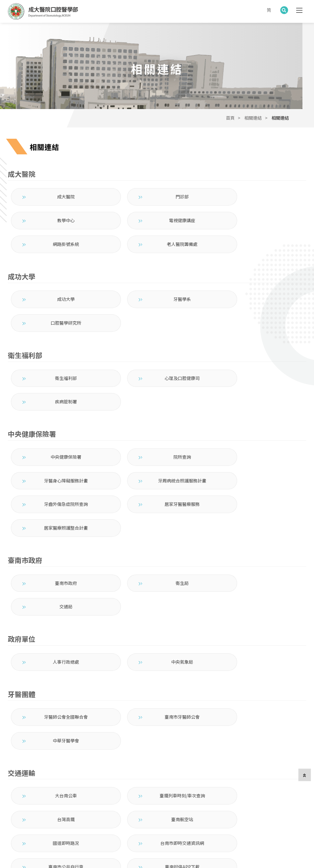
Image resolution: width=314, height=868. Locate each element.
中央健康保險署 (57, 392)
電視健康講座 (57, 227)
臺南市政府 (57, 494)
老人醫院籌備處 (256, 227)
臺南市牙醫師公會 (157, 605)
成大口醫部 (22, 816)
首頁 (230, 124)
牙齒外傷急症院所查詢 (157, 416)
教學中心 (256, 203)
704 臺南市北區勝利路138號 (203, 796)
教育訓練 (114, 816)
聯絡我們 (182, 816)
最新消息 (47, 816)
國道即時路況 (157, 683)
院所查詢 (157, 392)
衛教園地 (137, 816)
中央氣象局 (157, 550)
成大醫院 (57, 203)
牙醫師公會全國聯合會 (57, 605)
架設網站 (87, 854)
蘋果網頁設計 (65, 854)
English (226, 816)
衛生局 (157, 494)
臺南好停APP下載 (157, 707)
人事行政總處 (57, 550)
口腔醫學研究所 (256, 282)
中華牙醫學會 (256, 605)
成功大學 (57, 282)
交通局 (256, 494)
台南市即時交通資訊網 (256, 683)
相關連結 (253, 124)
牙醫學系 (157, 282)
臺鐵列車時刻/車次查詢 (157, 660)
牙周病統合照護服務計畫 (57, 416)
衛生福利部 (57, 337)
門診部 (157, 203)
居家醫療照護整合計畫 (57, 439)
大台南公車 (57, 660)
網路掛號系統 (157, 227)
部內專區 (204, 816)
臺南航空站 (57, 683)
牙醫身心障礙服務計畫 (256, 392)
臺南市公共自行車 (57, 707)
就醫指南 (92, 816)
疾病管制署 (256, 337)
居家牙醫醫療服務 (256, 416)
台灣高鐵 (256, 660)
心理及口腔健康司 (157, 337)
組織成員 (69, 816)
